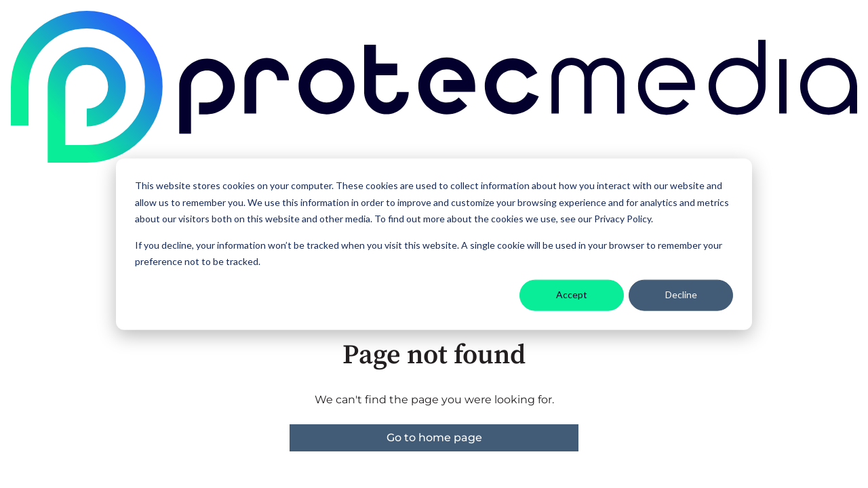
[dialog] (434, 244)
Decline (681, 294)
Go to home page (434, 438)
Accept (572, 294)
